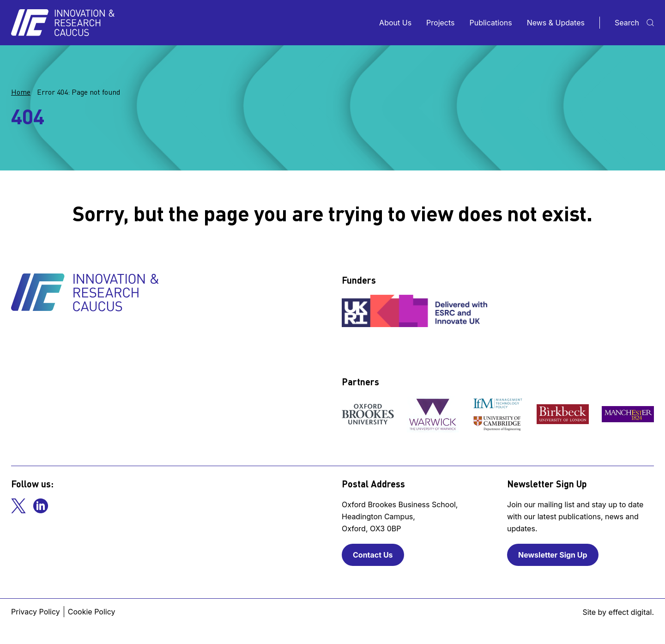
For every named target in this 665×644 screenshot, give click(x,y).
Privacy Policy (36, 612)
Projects (440, 23)
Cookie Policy (92, 612)
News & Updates (556, 23)
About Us (395, 23)
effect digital (630, 612)
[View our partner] (368, 414)
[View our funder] (416, 311)
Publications (491, 23)
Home (21, 92)
